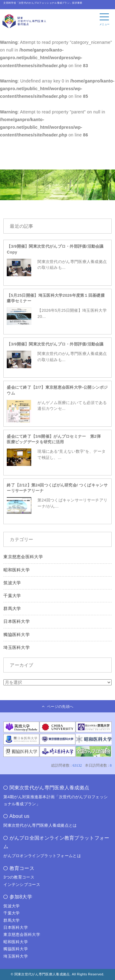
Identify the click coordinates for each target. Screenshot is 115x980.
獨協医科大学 (17, 635)
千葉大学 (12, 596)
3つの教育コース (19, 877)
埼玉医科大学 (17, 647)
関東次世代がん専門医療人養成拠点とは (40, 825)
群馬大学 (12, 608)
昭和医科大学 (17, 570)
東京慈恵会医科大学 (23, 557)
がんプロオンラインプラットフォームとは (42, 856)
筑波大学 (12, 583)
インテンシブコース (22, 885)
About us (20, 816)
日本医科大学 (17, 621)
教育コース (22, 868)
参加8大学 (21, 897)
